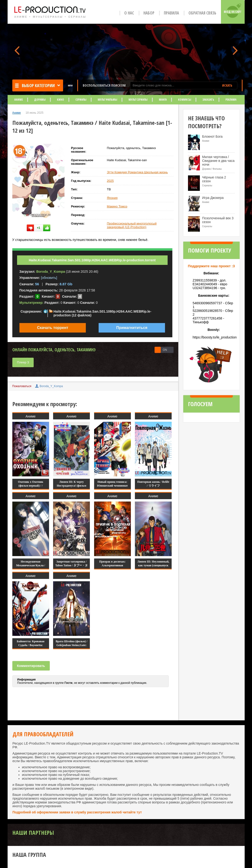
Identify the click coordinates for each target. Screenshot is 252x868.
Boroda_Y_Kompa (51, 386)
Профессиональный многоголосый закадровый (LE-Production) (132, 225)
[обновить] (49, 278)
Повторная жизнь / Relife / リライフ (153, 484)
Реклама (231, 100)
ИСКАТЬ (227, 85)
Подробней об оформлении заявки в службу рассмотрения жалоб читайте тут (77, 812)
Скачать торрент (53, 328)
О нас (129, 13)
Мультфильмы (107, 100)
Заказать (208, 100)
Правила (171, 13)
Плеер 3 (23, 362)
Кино (60, 100)
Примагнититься (132, 328)
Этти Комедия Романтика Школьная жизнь (137, 172)
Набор (149, 13)
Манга (163, 100)
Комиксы (185, 100)
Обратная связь (202, 13)
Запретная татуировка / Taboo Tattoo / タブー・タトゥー (71, 565)
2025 (110, 181)
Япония (112, 198)
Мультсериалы (138, 100)
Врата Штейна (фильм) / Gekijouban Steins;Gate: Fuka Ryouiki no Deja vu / (71, 645)
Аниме (18, 100)
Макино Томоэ (117, 206)
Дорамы (40, 100)
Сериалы (81, 100)
